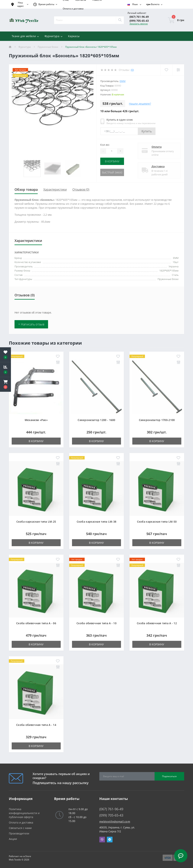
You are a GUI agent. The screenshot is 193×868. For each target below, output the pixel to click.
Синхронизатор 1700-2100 (157, 420)
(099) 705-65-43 (139, 21)
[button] (5, 384)
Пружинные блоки (48, 47)
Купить (147, 131)
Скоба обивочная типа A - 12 (157, 623)
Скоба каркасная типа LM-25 (36, 522)
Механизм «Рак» (36, 420)
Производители (19, 833)
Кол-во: (105, 145)
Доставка (158, 166)
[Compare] (178, 70)
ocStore (27, 856)
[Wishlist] (166, 70)
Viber (102, 840)
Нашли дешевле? (140, 104)
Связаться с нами (20, 828)
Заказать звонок (139, 24)
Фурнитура (25, 47)
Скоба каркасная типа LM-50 (157, 522)
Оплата (157, 147)
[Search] (120, 20)
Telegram (110, 840)
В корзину (112, 161)
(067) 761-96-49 (139, 17)
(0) (132, 70)
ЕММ (123, 81)
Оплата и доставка (73, 9)
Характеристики (55, 189)
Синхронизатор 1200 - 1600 (96, 420)
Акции (13, 839)
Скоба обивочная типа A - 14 (36, 725)
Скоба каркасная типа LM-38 (97, 522)
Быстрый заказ (112, 172)
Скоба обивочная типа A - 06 (36, 623)
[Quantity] (112, 151)
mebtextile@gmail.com (115, 822)
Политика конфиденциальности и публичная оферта (24, 813)
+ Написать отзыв (31, 324)
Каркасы (74, 36)
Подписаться (169, 776)
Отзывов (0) (81, 189)
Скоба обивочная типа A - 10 (96, 623)
